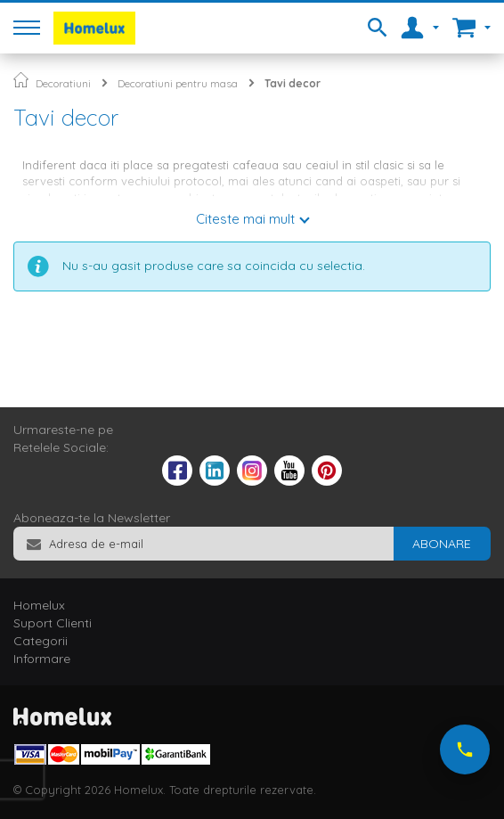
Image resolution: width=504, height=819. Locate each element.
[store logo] (94, 28)
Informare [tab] (42, 659)
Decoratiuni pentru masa (178, 83)
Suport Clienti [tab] (53, 623)
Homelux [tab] (39, 605)
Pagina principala (21, 80)
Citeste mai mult (245, 219)
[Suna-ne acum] (465, 749)
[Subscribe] (442, 544)
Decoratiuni (63, 83)
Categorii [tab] (41, 641)
